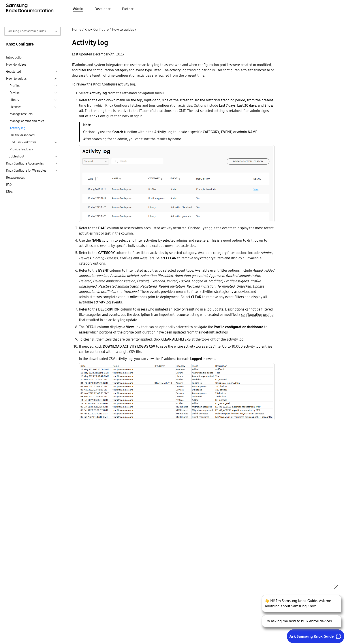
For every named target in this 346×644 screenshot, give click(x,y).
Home (77, 29)
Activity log (18, 128)
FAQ (9, 185)
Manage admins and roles (27, 121)
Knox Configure (97, 29)
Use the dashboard (22, 135)
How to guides (123, 29)
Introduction (15, 57)
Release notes (15, 178)
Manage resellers (21, 114)
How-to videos (16, 64)
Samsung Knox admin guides (26, 31)
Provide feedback (21, 149)
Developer (103, 9)
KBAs (10, 192)
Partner (128, 9)
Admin (78, 9)
